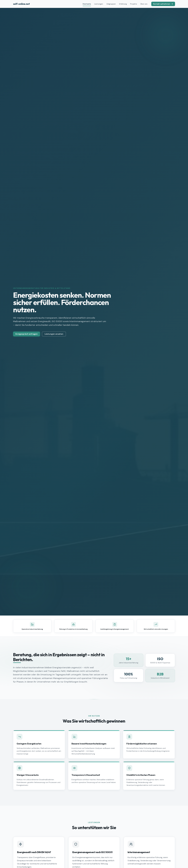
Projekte (134, 4)
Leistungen (99, 4)
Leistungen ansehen (54, 334)
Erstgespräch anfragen (27, 334)
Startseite (87, 4)
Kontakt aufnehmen (163, 4)
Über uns (144, 4)
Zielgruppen (111, 4)
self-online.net (21, 4)
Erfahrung (123, 4)
